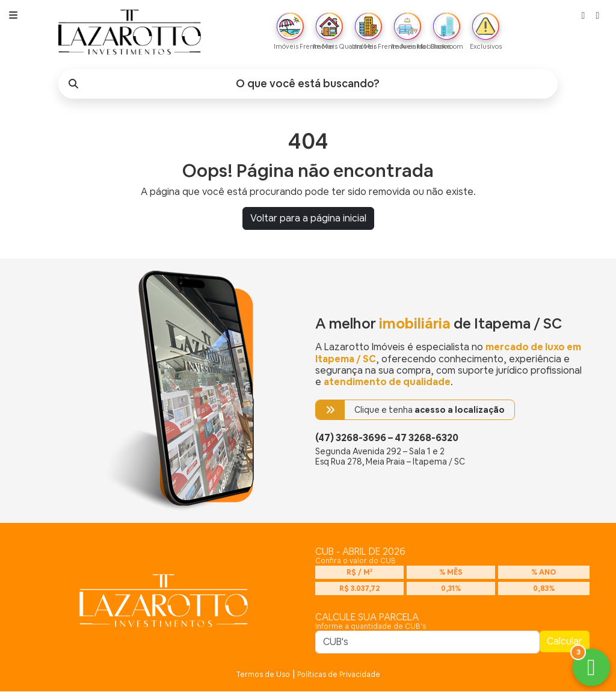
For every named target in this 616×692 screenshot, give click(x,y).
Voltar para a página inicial (308, 219)
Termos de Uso (263, 675)
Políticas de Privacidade (339, 675)
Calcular (565, 642)
